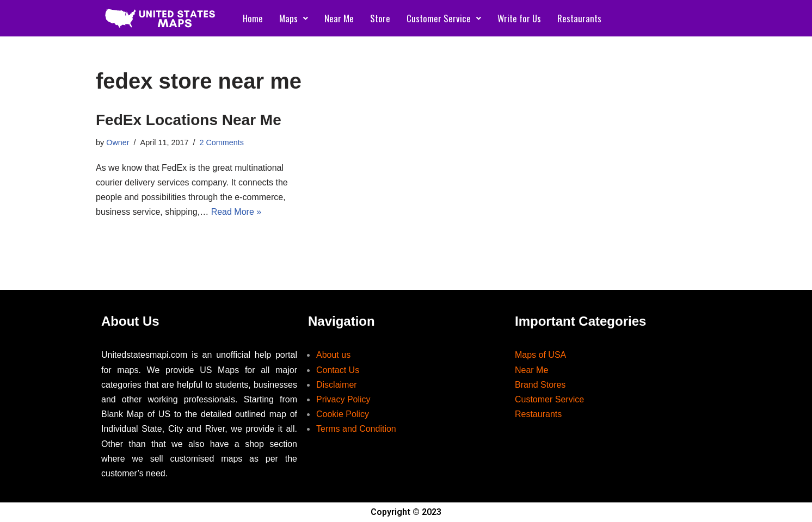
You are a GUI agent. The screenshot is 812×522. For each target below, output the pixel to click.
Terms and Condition (356, 429)
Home (253, 18)
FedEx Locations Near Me (189, 120)
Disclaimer (337, 385)
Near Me (339, 18)
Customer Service (444, 18)
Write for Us (519, 18)
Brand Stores (540, 385)
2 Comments (222, 142)
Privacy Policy (343, 399)
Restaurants (579, 18)
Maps (294, 18)
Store (380, 18)
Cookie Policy (343, 414)
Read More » (236, 212)
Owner (118, 142)
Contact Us (338, 370)
